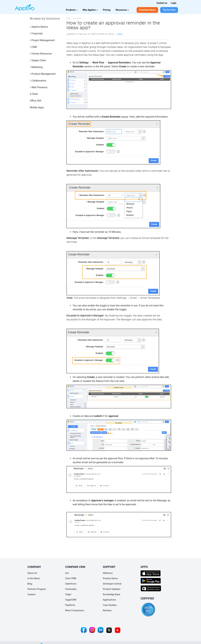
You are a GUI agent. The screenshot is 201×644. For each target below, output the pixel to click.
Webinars (108, 573)
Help (69, 18)
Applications (109, 600)
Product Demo (110, 578)
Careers (32, 594)
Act (67, 573)
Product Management (43, 74)
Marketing (36, 67)
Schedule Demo (147, 10)
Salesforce (71, 584)
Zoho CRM (71, 578)
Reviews (107, 610)
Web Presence (39, 87)
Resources (122, 10)
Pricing (107, 10)
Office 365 (35, 101)
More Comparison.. (75, 610)
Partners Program (37, 589)
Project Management (42, 40)
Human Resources (41, 54)
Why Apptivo (90, 10)
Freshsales (71, 589)
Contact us (162, 3)
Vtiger (68, 594)
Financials (36, 34)
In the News (34, 578)
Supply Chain (38, 60)
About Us (32, 573)
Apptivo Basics (39, 27)
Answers (77, 18)
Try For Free (169, 10)
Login (174, 3)
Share (120, 34)
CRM (33, 47)
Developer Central (112, 584)
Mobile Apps (37, 107)
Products (72, 10)
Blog (30, 584)
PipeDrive (70, 605)
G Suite (34, 94)
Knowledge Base (112, 594)
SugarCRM (71, 600)
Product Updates (112, 589)
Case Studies (110, 605)
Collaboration (38, 81)
